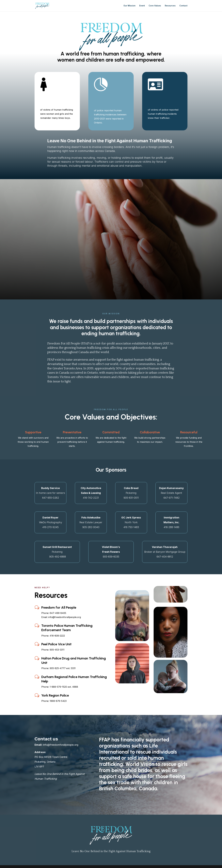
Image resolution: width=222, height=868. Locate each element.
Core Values (155, 6)
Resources (170, 6)
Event (142, 6)
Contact (183, 6)
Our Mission (129, 6)
